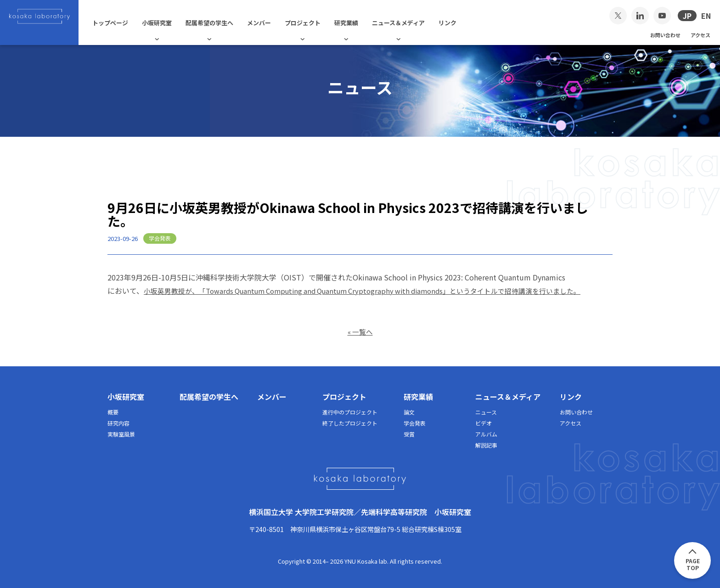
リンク (461, 23)
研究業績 (360, 23)
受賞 (409, 434)
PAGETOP (693, 564)
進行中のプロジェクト (350, 412)
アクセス (700, 34)
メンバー (272, 23)
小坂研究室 (170, 23)
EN (706, 16)
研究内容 (118, 423)
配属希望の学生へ (223, 23)
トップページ (124, 23)
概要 (113, 412)
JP (687, 16)
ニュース (486, 412)
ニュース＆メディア (412, 23)
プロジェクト (316, 23)
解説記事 (486, 445)
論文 (409, 412)
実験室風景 (121, 434)
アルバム (486, 434)
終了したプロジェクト (350, 423)
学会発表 (415, 423)
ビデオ (484, 423)
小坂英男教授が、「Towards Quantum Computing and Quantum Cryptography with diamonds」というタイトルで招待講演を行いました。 (378, 291)
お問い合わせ (665, 34)
